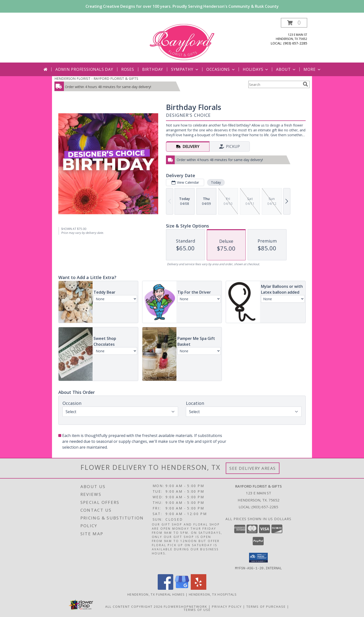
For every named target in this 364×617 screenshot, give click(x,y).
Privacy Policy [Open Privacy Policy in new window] (227, 606)
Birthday (153, 69)
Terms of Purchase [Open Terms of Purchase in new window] (266, 606)
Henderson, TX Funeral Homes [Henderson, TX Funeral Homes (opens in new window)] (156, 594)
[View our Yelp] (199, 588)
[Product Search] (275, 84)
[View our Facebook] (165, 588)
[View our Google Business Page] (182, 588)
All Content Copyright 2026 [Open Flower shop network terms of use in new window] (134, 606)
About (286, 69)
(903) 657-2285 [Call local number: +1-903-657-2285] (295, 43)
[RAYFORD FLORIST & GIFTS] (182, 40)
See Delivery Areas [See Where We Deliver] (253, 468)
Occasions (221, 69)
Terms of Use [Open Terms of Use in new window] (197, 609)
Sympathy (185, 69)
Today (216, 182)
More (312, 69)
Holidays (256, 69)
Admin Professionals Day (84, 69)
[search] (305, 84)
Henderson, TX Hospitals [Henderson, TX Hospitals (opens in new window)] (213, 594)
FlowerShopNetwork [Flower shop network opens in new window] (186, 606)
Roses (128, 69)
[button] (294, 23)
